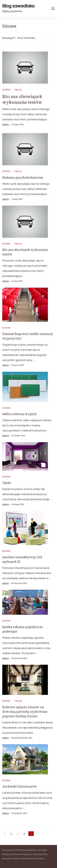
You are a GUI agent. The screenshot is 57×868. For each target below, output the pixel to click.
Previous (5, 834)
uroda (18, 701)
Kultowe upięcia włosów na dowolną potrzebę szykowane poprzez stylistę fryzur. (25, 712)
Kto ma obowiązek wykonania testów (22, 99)
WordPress (39, 859)
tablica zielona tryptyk (19, 414)
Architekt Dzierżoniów (20, 786)
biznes (6, 90)
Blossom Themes (11, 859)
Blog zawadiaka (18, 6)
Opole (7, 483)
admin (6, 125)
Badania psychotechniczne (23, 177)
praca (18, 90)
